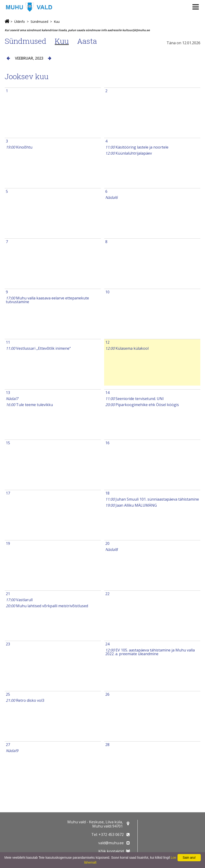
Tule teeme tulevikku (29, 405)
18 (107, 493)
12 (107, 342)
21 (8, 594)
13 (8, 393)
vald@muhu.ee (111, 843)
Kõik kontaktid (111, 851)
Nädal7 (12, 399)
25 (8, 694)
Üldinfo (20, 22)
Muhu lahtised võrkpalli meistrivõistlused (47, 606)
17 (8, 493)
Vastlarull (19, 600)
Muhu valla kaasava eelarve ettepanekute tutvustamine (47, 300)
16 (107, 443)
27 (8, 745)
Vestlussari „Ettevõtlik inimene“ (38, 348)
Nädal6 (111, 197)
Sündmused (39, 22)
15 (8, 443)
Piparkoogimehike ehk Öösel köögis (142, 405)
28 (107, 745)
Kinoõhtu (19, 147)
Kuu (57, 22)
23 (8, 644)
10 (107, 292)
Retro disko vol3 (25, 700)
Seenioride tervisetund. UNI (135, 399)
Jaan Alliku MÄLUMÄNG (131, 505)
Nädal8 (111, 549)
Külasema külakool (127, 348)
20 (107, 543)
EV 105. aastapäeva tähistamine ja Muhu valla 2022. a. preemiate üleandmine (150, 652)
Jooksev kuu (27, 76)
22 (107, 594)
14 (107, 393)
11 (8, 342)
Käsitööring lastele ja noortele (137, 147)
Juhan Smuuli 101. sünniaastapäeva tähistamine (152, 499)
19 (8, 543)
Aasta (87, 41)
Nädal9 (12, 751)
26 (107, 694)
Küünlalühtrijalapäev (129, 153)
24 (107, 644)
